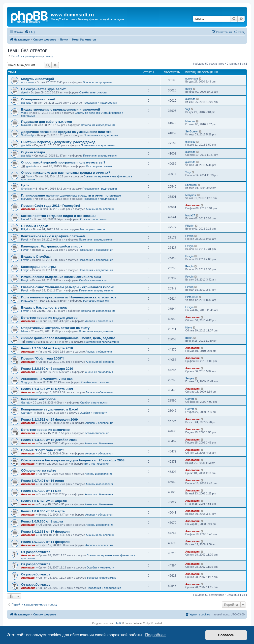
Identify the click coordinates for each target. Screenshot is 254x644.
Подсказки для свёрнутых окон (47, 122)
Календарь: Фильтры (38, 267)
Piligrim (26, 229)
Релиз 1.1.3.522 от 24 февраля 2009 (49, 420)
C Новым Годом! (35, 226)
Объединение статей (38, 99)
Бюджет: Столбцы (36, 257)
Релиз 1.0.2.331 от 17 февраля (45, 532)
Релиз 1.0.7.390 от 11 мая (41, 491)
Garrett (25, 402)
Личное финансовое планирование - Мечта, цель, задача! (68, 338)
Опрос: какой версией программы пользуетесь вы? (63, 162)
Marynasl (27, 199)
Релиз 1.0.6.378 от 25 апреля (44, 501)
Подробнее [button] (155, 635)
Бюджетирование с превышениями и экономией (61, 109)
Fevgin (25, 240)
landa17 (26, 219)
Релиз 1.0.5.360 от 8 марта (42, 521)
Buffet (30, 342)
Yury (29, 176)
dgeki (24, 92)
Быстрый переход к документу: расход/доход (58, 142)
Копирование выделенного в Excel (49, 409)
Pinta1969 (27, 301)
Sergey (25, 382)
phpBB (119, 623)
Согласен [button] (226, 635)
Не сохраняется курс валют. (44, 89)
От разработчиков (36, 552)
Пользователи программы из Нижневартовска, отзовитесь (69, 297)
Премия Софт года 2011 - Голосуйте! (51, 206)
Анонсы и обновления (100, 209)
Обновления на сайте (39, 470)
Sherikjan (27, 189)
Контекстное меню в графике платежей (53, 236)
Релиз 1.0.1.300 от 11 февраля (45, 542)
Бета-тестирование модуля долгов (49, 318)
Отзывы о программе (94, 219)
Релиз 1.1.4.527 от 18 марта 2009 (47, 389)
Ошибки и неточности (93, 92)
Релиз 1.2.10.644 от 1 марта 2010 (47, 348)
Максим (26, 125)
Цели (25, 185)
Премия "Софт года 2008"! (42, 450)
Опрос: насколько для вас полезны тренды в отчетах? (66, 173)
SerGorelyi (28, 135)
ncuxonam (27, 82)
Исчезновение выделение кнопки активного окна (61, 277)
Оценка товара (33, 152)
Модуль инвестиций (37, 79)
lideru (24, 331)
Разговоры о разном (99, 166)
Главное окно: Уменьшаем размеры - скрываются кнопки (68, 287)
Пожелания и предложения (100, 103)
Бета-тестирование (97, 433)
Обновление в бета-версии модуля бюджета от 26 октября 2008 (73, 460)
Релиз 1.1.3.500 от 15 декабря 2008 (49, 440)
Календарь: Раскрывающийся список (52, 246)
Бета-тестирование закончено (45, 430)
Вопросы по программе (98, 82)
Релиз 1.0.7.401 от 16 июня (42, 481)
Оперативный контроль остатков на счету (55, 328)
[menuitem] (30, 32)
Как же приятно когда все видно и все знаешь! (59, 216)
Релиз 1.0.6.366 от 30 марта (43, 511)
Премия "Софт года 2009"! (42, 358)
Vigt (23, 113)
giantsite (26, 103)
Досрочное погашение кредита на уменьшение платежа (66, 132)
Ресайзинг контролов (38, 399)
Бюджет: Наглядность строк (44, 307)
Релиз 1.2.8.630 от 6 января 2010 (47, 369)
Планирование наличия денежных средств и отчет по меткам (71, 195)
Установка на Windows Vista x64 (47, 379)
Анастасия (28, 209)
